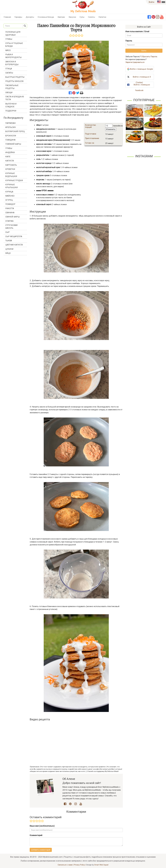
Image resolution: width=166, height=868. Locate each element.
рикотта (10, 208)
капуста (10, 161)
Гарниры (18, 17)
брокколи (11, 136)
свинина (10, 213)
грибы (9, 148)
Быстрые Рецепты (15, 77)
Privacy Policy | (80, 865)
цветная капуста (14, 245)
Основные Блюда (46, 17)
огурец (9, 200)
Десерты (30, 17)
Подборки (11, 111)
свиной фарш (13, 217)
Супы (82, 17)
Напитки (102, 17)
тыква (9, 241)
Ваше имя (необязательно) (42, 826)
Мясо (8, 50)
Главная (7, 17)
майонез (10, 196)
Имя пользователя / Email (137, 31)
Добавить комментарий (41, 850)
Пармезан (10, 123)
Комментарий (36, 835)
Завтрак (61, 17)
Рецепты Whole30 (14, 81)
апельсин (11, 127)
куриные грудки (14, 180)
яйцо (8, 253)
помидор (10, 204)
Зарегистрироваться (135, 62)
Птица (9, 69)
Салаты (91, 17)
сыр (7, 232)
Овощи (9, 93)
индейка (10, 152)
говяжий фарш (13, 144)
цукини (9, 249)
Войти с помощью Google (141, 69)
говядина (10, 140)
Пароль (129, 41)
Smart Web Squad (101, 865)
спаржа (9, 221)
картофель (11, 165)
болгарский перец (15, 131)
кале (8, 157)
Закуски (72, 17)
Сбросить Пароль (149, 56)
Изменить (111, 129)
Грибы (9, 39)
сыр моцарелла (14, 236)
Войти (152, 2)
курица (9, 192)
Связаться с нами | (66, 865)
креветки (10, 169)
